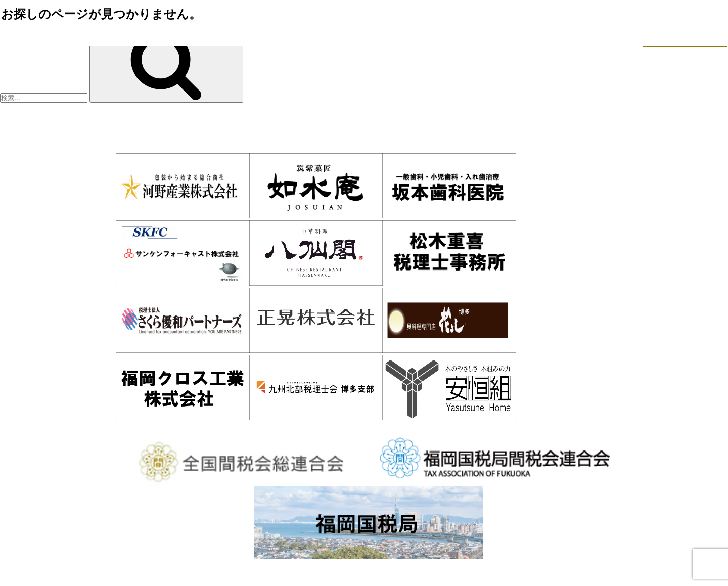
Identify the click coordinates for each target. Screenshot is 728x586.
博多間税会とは (203, 428)
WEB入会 (513, 428)
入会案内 (288, 428)
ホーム (122, 428)
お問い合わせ (596, 428)
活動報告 (437, 428)
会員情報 (363, 428)
